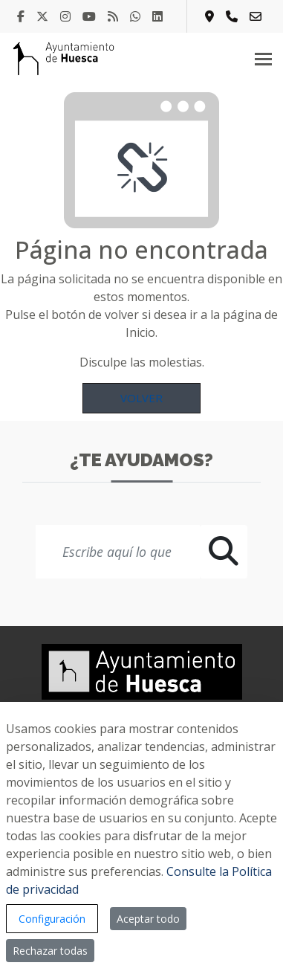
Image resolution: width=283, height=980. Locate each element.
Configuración (52, 919)
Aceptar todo (148, 919)
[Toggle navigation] (263, 59)
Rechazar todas (50, 951)
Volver (141, 398)
